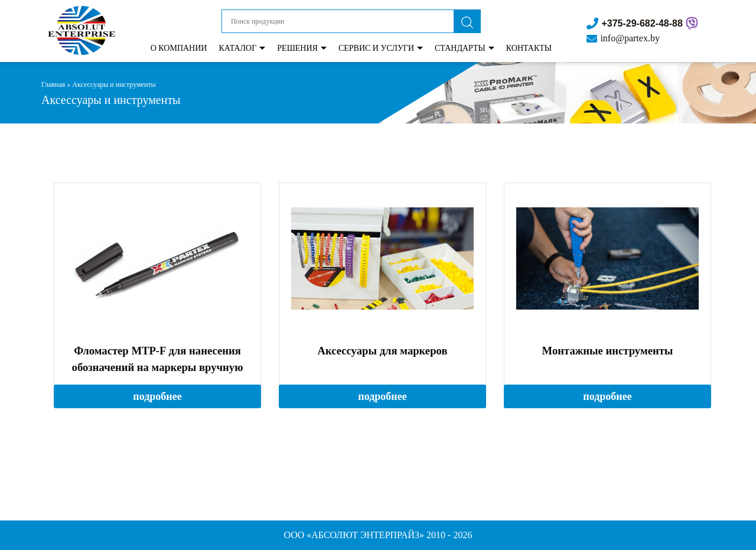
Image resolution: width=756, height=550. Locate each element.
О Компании (179, 48)
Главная (53, 84)
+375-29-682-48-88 (642, 23)
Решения (297, 48)
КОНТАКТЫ (529, 48)
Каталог (237, 48)
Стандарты (460, 48)
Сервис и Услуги (376, 48)
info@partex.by (630, 38)
